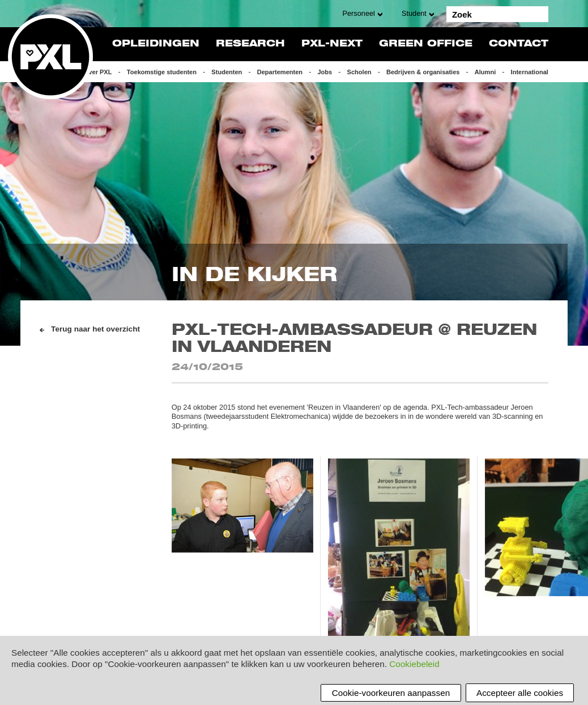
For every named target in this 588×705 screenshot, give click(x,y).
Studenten (227, 72)
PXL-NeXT (332, 44)
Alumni (485, 72)
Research (250, 44)
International (530, 72)
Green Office (426, 44)
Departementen (280, 72)
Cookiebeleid (414, 664)
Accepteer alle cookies (520, 693)
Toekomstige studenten (162, 72)
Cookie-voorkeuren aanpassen (391, 693)
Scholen (359, 72)
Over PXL (98, 72)
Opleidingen (156, 44)
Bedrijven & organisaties (423, 72)
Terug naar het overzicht (95, 329)
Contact (519, 44)
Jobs (325, 72)
